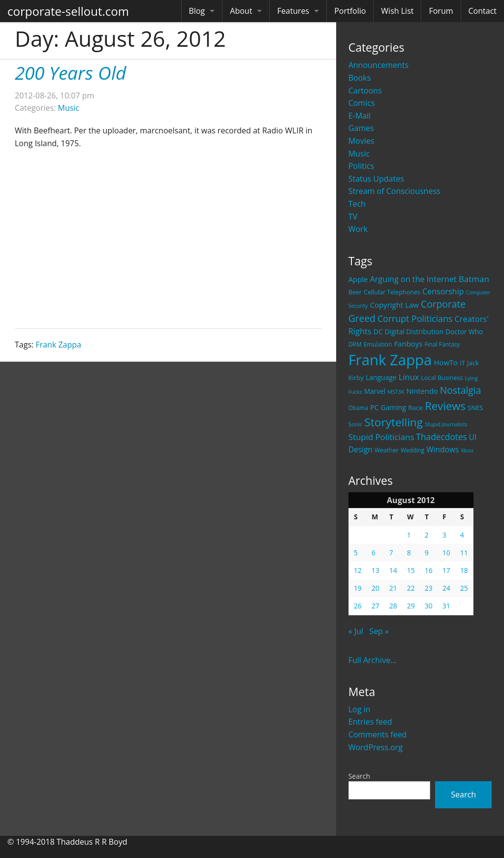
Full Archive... (373, 660)
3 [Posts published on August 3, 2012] (444, 535)
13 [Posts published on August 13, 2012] (376, 570)
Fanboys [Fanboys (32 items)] (409, 344)
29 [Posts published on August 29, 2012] (411, 606)
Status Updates (376, 179)
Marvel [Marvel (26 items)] (375, 391)
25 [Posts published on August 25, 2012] (464, 588)
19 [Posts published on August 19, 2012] (358, 588)
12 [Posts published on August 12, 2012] (358, 570)
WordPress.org (376, 747)
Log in (360, 709)
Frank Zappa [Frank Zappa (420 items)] (390, 360)
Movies (362, 141)
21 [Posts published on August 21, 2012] (393, 588)
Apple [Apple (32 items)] (358, 279)
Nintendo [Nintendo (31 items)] (422, 391)
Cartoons (365, 91)
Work (358, 229)
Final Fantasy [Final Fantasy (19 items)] (442, 344)
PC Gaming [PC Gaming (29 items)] (388, 407)
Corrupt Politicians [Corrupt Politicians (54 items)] (415, 318)
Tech (357, 204)
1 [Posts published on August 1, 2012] (409, 535)
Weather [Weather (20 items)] (387, 450)
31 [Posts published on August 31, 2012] (446, 606)
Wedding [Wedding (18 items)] (412, 450)
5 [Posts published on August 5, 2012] (356, 553)
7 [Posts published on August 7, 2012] (391, 553)
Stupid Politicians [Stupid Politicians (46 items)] (381, 437)
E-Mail (360, 116)
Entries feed (370, 722)
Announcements (379, 65)
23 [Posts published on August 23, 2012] (429, 588)
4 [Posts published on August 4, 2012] (462, 535)
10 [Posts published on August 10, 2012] (446, 553)
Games (361, 128)
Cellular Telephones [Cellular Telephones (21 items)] (392, 292)
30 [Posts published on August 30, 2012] (429, 606)
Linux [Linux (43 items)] (409, 377)
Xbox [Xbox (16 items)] (467, 450)
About (241, 11)
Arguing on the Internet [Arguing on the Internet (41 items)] (413, 279)
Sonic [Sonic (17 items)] (356, 424)
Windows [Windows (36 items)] (442, 449)
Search (359, 776)
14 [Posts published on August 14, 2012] (393, 570)
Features (293, 11)
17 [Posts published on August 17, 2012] (446, 570)
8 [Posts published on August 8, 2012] (409, 553)
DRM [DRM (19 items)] (355, 344)
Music (359, 154)
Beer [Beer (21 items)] (355, 292)
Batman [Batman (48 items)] (474, 279)
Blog (197, 11)
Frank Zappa (58, 345)
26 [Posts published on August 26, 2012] (358, 606)
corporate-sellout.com (68, 11)
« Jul (356, 631)
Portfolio (350, 11)
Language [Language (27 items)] (381, 377)
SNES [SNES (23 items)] (475, 408)
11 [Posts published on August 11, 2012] (464, 553)
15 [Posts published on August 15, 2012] (411, 570)
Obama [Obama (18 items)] (358, 408)
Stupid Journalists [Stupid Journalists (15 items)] (446, 424)
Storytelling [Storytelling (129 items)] (394, 422)
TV (353, 217)
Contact (483, 11)
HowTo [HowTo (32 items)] (446, 362)
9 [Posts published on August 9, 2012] (427, 553)
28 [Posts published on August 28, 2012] (393, 606)
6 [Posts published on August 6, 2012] (374, 553)
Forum (441, 11)
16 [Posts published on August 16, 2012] (429, 570)
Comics (362, 103)
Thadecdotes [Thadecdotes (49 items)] (442, 437)
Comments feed (378, 734)
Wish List (397, 11)
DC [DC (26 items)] (378, 332)
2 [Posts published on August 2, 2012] (427, 535)
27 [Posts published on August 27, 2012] (376, 606)
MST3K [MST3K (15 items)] (396, 392)
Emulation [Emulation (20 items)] (378, 344)
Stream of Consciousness (394, 191)
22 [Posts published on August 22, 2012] (411, 588)
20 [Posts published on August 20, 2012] (376, 588)
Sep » (379, 631)
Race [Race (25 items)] (415, 408)
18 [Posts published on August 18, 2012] (464, 570)
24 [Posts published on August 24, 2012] (446, 588)
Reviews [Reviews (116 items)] (445, 406)
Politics (361, 166)
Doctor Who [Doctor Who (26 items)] (464, 332)
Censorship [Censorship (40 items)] (443, 291)
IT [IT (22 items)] (462, 363)
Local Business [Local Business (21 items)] (442, 378)
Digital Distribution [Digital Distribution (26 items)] (414, 332)
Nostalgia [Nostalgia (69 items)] (460, 390)
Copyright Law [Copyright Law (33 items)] (394, 305)
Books (360, 78)
